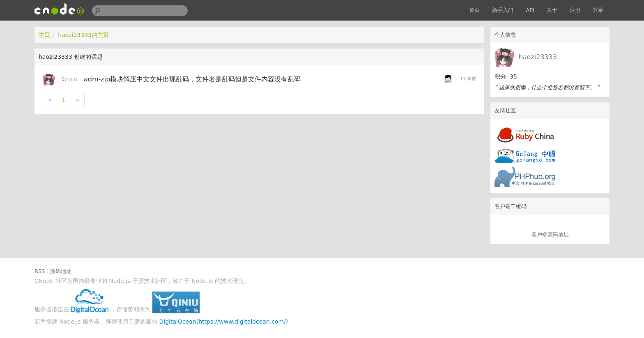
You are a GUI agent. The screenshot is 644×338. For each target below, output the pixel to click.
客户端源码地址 (550, 235)
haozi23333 (538, 57)
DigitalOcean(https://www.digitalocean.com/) (224, 322)
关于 (552, 10)
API (530, 10)
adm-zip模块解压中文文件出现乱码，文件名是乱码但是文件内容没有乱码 (192, 79)
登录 (598, 10)
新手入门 (503, 10)
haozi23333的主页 (83, 35)
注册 (575, 10)
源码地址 (61, 271)
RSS (40, 271)
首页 (474, 10)
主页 (44, 35)
